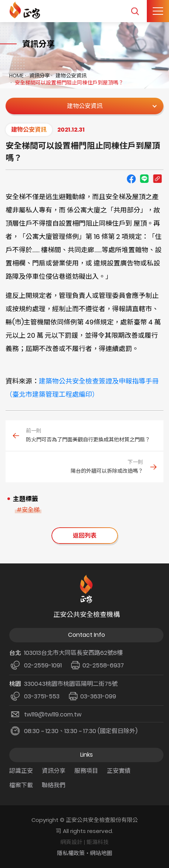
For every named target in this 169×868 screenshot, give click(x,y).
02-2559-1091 (43, 665)
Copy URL (157, 179)
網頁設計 (71, 842)
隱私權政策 (71, 853)
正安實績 (119, 771)
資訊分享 (40, 76)
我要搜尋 (135, 11)
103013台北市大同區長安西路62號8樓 (73, 653)
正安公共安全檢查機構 (26, 10)
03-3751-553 (42, 696)
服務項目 (86, 771)
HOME (16, 76)
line (144, 179)
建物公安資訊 (71, 76)
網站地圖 (101, 853)
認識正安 (21, 771)
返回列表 (85, 536)
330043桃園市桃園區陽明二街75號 (71, 684)
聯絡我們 (54, 785)
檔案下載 (21, 785)
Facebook (131, 179)
